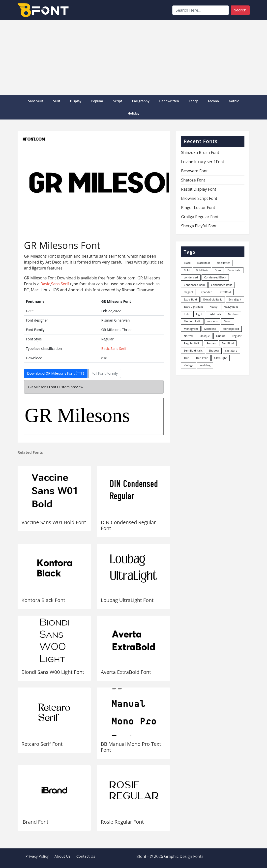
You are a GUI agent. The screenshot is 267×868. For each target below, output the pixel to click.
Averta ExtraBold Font (126, 672)
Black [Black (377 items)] (187, 263)
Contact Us (86, 856)
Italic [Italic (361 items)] (187, 314)
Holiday (134, 113)
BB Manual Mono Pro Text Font (131, 747)
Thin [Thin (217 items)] (186, 358)
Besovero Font (194, 171)
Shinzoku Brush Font (200, 152)
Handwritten (169, 101)
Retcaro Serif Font (42, 744)
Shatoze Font (193, 180)
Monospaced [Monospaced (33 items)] (231, 329)
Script (118, 101)
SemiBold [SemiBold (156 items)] (228, 343)
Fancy (193, 101)
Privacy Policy (37, 856)
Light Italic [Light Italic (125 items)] (215, 314)
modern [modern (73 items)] (212, 321)
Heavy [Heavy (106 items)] (213, 307)
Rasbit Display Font (199, 189)
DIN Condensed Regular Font (128, 525)
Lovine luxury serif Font (203, 162)
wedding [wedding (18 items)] (205, 365)
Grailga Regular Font (200, 217)
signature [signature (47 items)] (231, 350)
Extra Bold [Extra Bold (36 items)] (190, 299)
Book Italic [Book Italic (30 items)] (234, 270)
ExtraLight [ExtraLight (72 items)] (235, 299)
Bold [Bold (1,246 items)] (187, 270)
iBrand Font (35, 822)
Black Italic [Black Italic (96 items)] (204, 263)
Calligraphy (141, 101)
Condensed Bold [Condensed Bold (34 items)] (194, 285)
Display (76, 101)
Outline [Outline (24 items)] (221, 336)
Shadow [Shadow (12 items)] (214, 350)
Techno (213, 101)
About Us (62, 856)
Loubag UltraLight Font (127, 600)
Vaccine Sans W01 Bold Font (54, 522)
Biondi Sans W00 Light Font (53, 672)
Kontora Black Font (43, 600)
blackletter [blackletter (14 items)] (223, 263)
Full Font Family (105, 373)
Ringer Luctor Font (198, 208)
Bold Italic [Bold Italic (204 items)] (202, 270)
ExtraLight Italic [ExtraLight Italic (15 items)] (193, 307)
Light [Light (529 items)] (199, 314)
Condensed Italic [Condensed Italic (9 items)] (222, 285)
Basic (45, 284)
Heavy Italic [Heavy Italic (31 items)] (231, 307)
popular (97, 101)
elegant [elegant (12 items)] (188, 292)
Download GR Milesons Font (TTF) (56, 373)
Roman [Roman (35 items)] (211, 343)
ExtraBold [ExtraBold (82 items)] (225, 292)
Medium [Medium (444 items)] (233, 314)
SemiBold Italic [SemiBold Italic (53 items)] (193, 350)
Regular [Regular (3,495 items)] (237, 336)
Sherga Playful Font (199, 226)
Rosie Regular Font (122, 822)
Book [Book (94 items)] (218, 270)
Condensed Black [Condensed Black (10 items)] (215, 277)
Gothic (234, 101)
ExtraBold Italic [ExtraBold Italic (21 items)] (213, 299)
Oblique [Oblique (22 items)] (205, 336)
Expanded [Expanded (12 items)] (206, 292)
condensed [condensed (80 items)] (191, 277)
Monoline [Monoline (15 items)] (210, 329)
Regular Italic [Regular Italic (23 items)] (192, 343)
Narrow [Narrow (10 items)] (189, 336)
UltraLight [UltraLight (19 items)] (220, 358)
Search (240, 10)
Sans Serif (36, 101)
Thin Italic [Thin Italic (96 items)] (202, 358)
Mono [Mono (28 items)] (228, 321)
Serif (57, 101)
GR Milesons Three (94, 416)
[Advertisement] (133, 58)
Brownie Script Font (199, 198)
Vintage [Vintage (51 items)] (188, 365)
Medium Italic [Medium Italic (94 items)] (192, 321)
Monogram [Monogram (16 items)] (191, 329)
